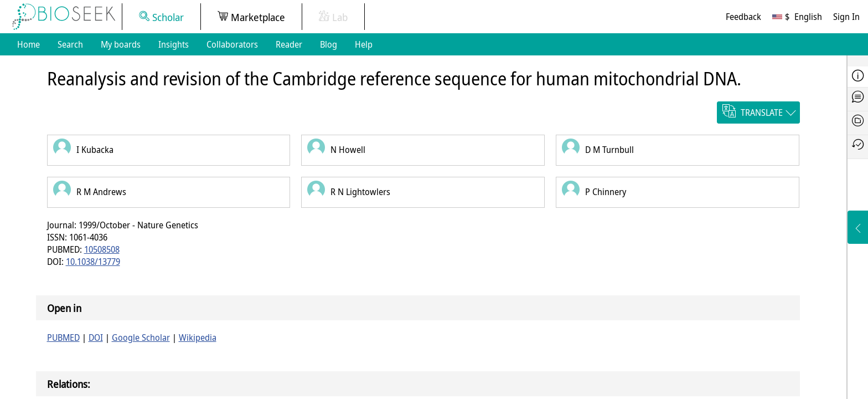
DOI (96, 337)
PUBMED (63, 337)
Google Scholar (141, 337)
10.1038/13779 (93, 262)
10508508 (102, 249)
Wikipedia (198, 337)
